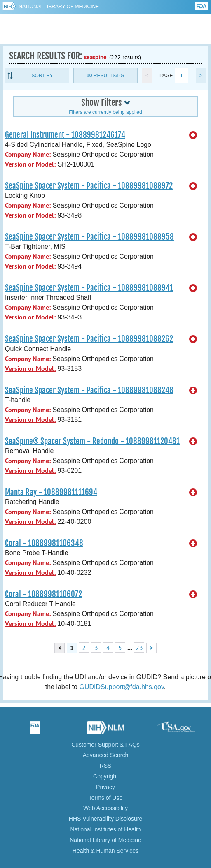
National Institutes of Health (105, 829)
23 (139, 648)
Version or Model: (30, 164)
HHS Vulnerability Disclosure (105, 819)
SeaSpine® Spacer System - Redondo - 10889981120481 (92, 441)
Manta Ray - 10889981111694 (51, 492)
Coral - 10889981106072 (43, 594)
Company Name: (28, 154)
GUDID (106, 29)
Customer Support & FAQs (105, 745)
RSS (106, 766)
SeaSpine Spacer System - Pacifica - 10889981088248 (89, 390)
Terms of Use (105, 798)
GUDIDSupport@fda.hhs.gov (121, 687)
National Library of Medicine (59, 7)
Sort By (42, 76)
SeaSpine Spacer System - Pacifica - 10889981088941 (89, 288)
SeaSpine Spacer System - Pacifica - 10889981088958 (89, 237)
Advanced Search (106, 755)
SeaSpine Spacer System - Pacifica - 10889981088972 (89, 186)
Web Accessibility (105, 808)
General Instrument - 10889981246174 (65, 135)
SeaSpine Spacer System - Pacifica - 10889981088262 (89, 339)
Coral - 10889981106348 (44, 543)
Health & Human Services (105, 851)
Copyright (105, 776)
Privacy (105, 787)
